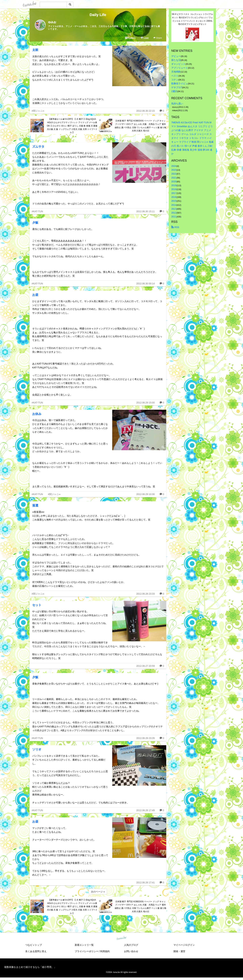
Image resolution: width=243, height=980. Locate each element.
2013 (174, 209)
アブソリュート (180, 68)
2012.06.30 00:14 (145, 284)
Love (145, 38)
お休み (37, 414)
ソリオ (37, 749)
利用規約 (105, 951)
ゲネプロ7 (177, 87)
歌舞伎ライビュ (180, 83)
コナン (175, 80)
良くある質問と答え (36, 951)
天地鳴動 (176, 72)
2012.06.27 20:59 (145, 666)
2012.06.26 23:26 (145, 738)
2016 (174, 197)
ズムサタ (38, 147)
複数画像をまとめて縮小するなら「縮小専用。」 (30, 967)
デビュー (176, 56)
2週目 (174, 91)
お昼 (35, 295)
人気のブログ (131, 945)
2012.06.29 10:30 (145, 494)
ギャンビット (178, 64)
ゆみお (52, 22)
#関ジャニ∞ (38, 111)
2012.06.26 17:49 (145, 810)
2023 (174, 170)
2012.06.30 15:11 (145, 211)
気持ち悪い (177, 104)
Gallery (130, 38)
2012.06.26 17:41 (145, 883)
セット (37, 605)
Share (158, 38)
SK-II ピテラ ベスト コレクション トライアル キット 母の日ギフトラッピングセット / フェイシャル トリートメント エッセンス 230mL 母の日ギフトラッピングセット (193, 19)
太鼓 (35, 50)
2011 (174, 217)
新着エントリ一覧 (84, 945)
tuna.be (121, 938)
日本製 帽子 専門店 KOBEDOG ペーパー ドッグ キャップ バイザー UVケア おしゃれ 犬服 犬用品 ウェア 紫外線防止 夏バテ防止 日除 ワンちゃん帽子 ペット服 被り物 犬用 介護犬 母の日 (140, 126)
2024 (174, 166)
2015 (174, 201)
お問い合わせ (131, 951)
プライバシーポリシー (87, 951)
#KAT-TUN (37, 211)
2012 (174, 213)
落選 (35, 506)
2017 (174, 193)
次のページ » (98, 892)
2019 (174, 185)
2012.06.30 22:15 (145, 111)
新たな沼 (176, 60)
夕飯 (35, 223)
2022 (174, 174)
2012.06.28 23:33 (145, 594)
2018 (174, 189)
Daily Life (98, 15)
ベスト (175, 76)
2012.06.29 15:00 (145, 403)
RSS (175, 227)
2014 (174, 205)
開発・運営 (179, 951)
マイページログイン (184, 945)
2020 (174, 181)
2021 (174, 178)
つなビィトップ (34, 945)
